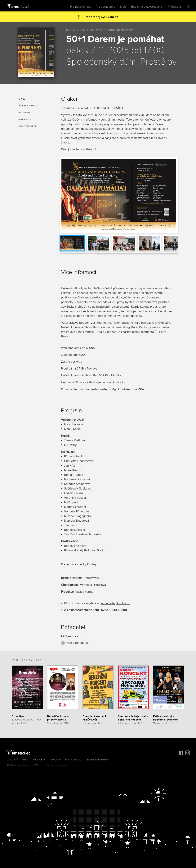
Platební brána (53, 765)
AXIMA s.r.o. (38, 765)
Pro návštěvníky (81, 7)
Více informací (28, 106)
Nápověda (39, 760)
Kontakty (12, 760)
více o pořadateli (78, 643)
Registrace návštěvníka (147, 7)
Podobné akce (27, 126)
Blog (123, 7)
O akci (22, 99)
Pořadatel (25, 120)
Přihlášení (174, 7)
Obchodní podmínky (98, 760)
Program (24, 113)
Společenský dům (101, 62)
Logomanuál (73, 760)
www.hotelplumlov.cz (115, 603)
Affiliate (55, 760)
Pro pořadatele (105, 7)
